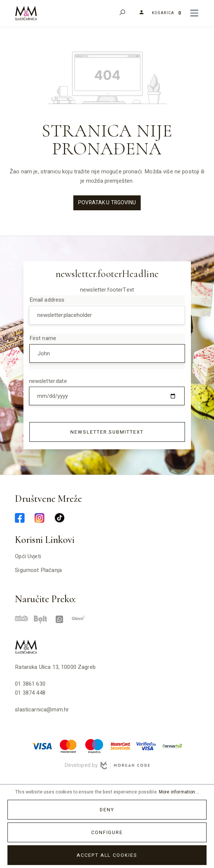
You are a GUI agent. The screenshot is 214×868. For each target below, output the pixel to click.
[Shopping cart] (167, 13)
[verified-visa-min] (146, 746)
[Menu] (194, 13)
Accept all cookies (107, 855)
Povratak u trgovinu (107, 203)
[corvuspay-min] (172, 746)
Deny (107, 810)
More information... (179, 792)
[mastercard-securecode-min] (120, 746)
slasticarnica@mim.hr (42, 710)
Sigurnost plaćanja (38, 570)
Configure (107, 832)
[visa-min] (42, 746)
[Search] (122, 13)
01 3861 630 (30, 684)
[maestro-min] (94, 746)
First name (43, 338)
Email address (47, 300)
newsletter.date (48, 381)
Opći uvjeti (28, 556)
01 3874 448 (30, 693)
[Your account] (139, 13)
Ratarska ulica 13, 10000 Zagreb (55, 667)
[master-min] (68, 746)
